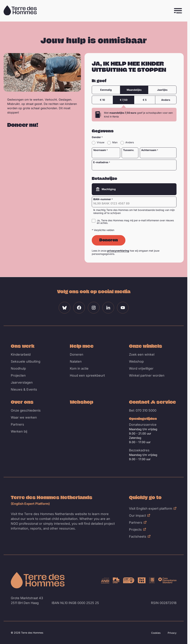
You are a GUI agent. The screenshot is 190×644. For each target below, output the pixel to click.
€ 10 (103, 100)
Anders (166, 100)
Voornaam (100, 150)
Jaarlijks (162, 90)
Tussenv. (129, 150)
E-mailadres (101, 162)
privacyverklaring (118, 251)
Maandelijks (134, 90)
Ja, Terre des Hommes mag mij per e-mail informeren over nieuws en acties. (135, 222)
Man (115, 142)
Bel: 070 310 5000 (143, 410)
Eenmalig (106, 90)
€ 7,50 (124, 100)
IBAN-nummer (102, 199)
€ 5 (145, 100)
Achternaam (149, 150)
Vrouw (101, 142)
